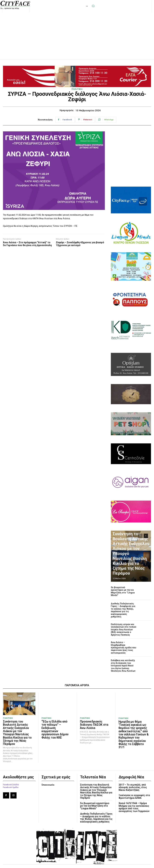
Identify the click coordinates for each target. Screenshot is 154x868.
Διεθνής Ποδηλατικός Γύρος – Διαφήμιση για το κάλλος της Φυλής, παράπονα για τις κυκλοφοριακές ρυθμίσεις (124, 608)
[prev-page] (140, 536)
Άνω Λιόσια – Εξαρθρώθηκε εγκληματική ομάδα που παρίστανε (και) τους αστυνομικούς (124, 642)
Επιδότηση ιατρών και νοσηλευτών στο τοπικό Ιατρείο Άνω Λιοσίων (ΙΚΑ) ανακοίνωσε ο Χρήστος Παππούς (123, 625)
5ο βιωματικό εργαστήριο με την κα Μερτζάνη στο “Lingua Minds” (123, 591)
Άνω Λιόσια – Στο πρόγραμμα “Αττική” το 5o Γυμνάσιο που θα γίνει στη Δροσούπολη (27, 244)
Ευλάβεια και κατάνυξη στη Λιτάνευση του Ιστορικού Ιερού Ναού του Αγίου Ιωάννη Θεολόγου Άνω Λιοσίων (123, 659)
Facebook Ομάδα (11, 774)
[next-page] (146, 536)
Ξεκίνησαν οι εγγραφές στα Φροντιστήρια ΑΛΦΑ (134, 783)
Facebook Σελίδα (11, 771)
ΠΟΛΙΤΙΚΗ (77, 89)
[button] (146, 6)
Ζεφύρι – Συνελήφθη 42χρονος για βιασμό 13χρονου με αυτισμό (80, 244)
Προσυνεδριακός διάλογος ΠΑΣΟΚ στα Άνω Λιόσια (92, 717)
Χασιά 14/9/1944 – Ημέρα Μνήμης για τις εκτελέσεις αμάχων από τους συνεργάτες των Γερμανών (133, 793)
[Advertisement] (77, 33)
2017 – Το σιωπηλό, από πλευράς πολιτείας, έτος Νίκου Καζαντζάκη (132, 774)
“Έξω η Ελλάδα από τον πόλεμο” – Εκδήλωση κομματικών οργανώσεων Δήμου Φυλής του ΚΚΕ (55, 720)
